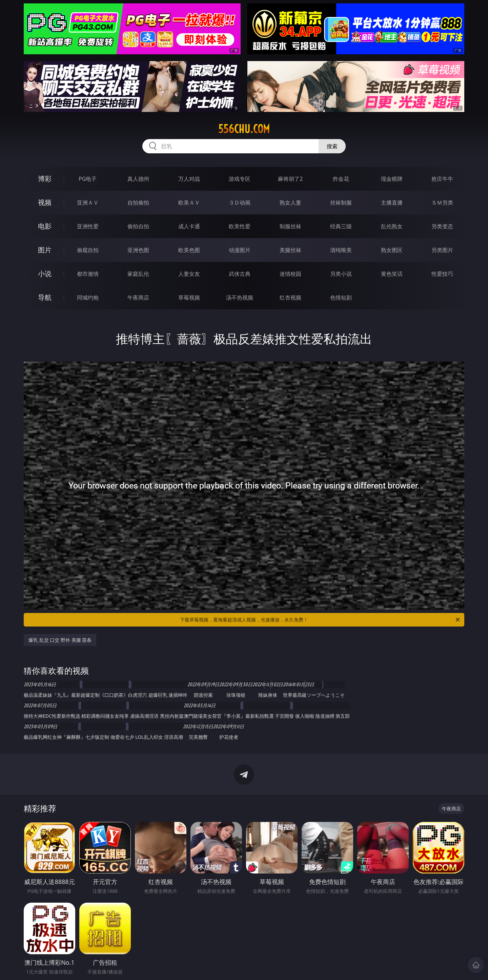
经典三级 (341, 226)
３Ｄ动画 (240, 203)
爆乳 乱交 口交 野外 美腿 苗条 (60, 640)
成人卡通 (189, 226)
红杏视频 (290, 297)
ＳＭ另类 (442, 203)
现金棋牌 (392, 179)
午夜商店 (138, 297)
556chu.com (244, 129)
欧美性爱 (240, 226)
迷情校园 (290, 274)
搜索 (332, 146)
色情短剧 (341, 297)
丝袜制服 (341, 203)
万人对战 (189, 179)
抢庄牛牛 (442, 179)
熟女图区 (392, 250)
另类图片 (442, 250)
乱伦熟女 (392, 226)
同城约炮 (88, 297)
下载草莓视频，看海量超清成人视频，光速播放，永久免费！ (320, 620)
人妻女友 (189, 274)
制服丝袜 (290, 226)
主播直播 (392, 203)
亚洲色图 (138, 250)
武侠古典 (240, 274)
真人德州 (138, 179)
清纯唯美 (341, 250)
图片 (45, 250)
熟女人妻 (290, 203)
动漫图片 (240, 250)
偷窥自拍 (88, 250)
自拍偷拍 (138, 203)
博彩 (45, 179)
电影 (45, 226)
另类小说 (341, 274)
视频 (45, 202)
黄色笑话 (392, 274)
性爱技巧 (442, 274)
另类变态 (442, 226)
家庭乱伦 (138, 274)
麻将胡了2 (290, 179)
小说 (45, 274)
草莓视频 (189, 297)
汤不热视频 (240, 297)
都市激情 (88, 274)
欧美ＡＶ (189, 203)
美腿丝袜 (290, 250)
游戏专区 (240, 179)
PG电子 (88, 179)
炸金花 (341, 179)
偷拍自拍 (138, 226)
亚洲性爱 (88, 226)
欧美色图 (189, 250)
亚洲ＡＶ (88, 203)
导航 (45, 297)
